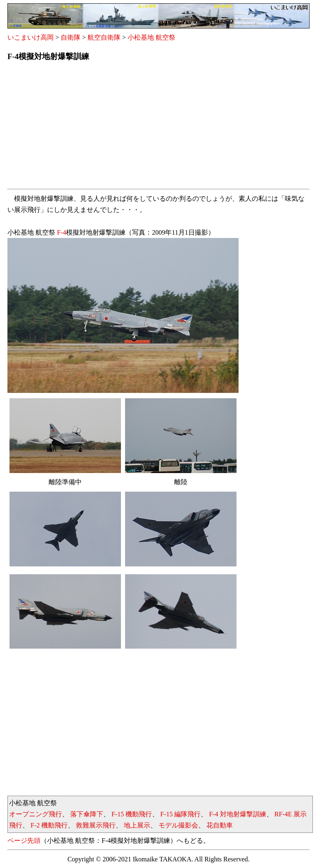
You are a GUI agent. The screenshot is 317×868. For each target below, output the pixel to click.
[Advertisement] (158, 128)
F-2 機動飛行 (49, 825)
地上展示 (137, 825)
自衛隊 (71, 37)
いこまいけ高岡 (31, 37)
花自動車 (220, 825)
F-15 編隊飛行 (180, 814)
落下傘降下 (87, 814)
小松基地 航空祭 (151, 37)
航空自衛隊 (104, 37)
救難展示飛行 (96, 825)
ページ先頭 (24, 841)
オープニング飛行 (35, 814)
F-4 (62, 232)
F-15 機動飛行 (132, 814)
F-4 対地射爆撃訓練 (237, 814)
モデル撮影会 (178, 825)
